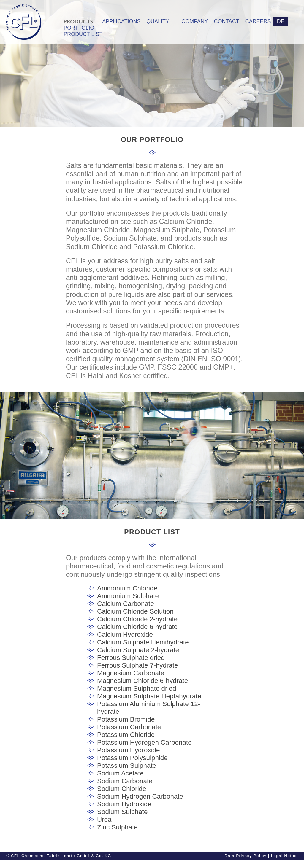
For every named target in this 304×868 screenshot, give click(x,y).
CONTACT (227, 21)
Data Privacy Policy (245, 856)
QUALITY (158, 21)
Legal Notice (285, 856)
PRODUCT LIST (80, 34)
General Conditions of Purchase (259, 864)
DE (281, 21)
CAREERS (257, 21)
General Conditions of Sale (191, 864)
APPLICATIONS (121, 21)
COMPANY (195, 21)
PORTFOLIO (79, 28)
